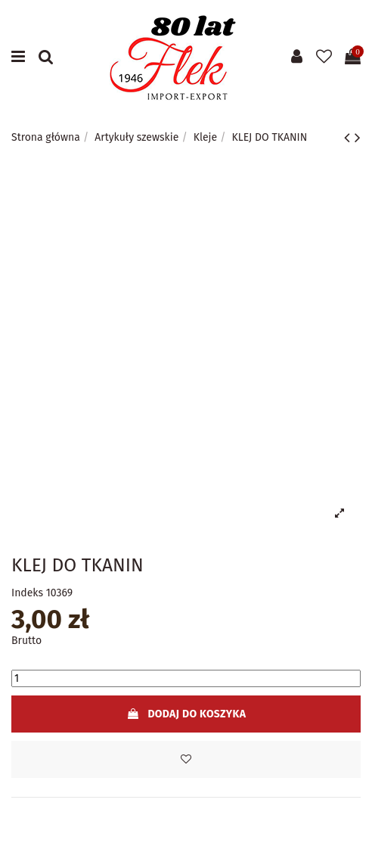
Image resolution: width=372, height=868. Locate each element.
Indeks (27, 593)
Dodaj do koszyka (186, 714)
